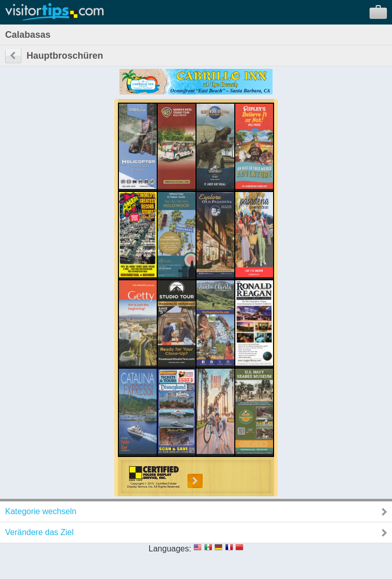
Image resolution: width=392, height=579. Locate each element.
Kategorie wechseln (41, 511)
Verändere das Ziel (39, 532)
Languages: (170, 549)
